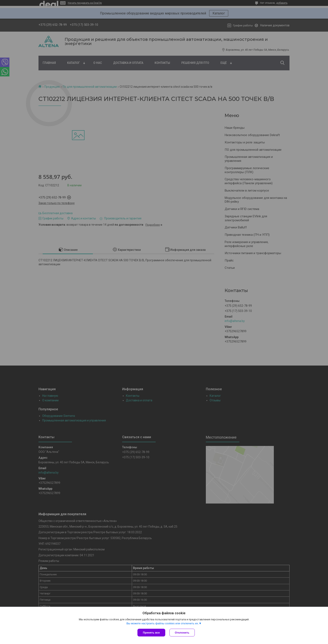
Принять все (151, 633)
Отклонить (182, 633)
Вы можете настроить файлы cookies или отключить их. (163, 623)
